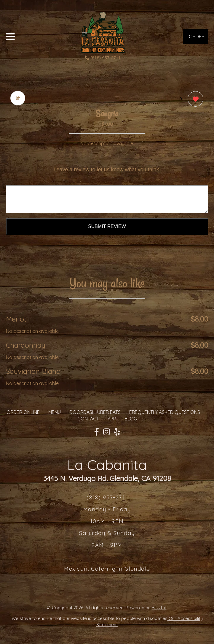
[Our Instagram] (107, 432)
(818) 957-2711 (103, 58)
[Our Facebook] (97, 432)
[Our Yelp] (117, 432)
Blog (131, 419)
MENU (55, 412)
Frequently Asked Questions (165, 412)
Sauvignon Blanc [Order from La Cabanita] (33, 371)
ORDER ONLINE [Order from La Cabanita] (23, 412)
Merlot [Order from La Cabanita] (16, 319)
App (112, 419)
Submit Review (107, 226)
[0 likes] (194, 100)
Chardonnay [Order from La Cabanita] (26, 345)
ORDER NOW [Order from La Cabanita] (197, 39)
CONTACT (88, 419)
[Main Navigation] (10, 37)
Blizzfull (159, 608)
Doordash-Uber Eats (95, 412)
